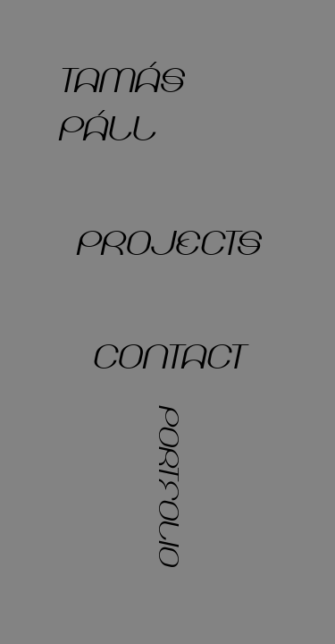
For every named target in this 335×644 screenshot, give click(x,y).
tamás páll (120, 106)
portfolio (168, 485)
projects (167, 244)
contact (167, 358)
